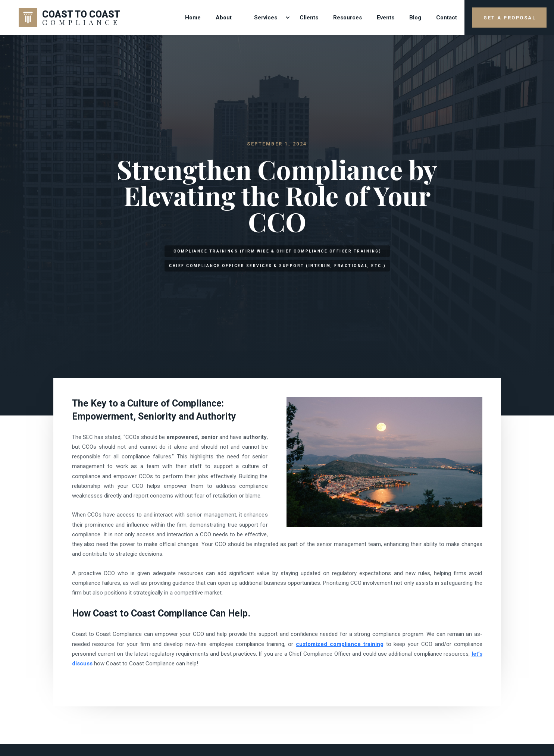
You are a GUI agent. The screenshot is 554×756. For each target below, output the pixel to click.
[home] (70, 18)
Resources (348, 18)
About (224, 18)
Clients (309, 18)
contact (447, 18)
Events (386, 18)
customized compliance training (340, 644)
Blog (415, 18)
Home (193, 18)
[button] (266, 18)
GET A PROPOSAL (510, 18)
